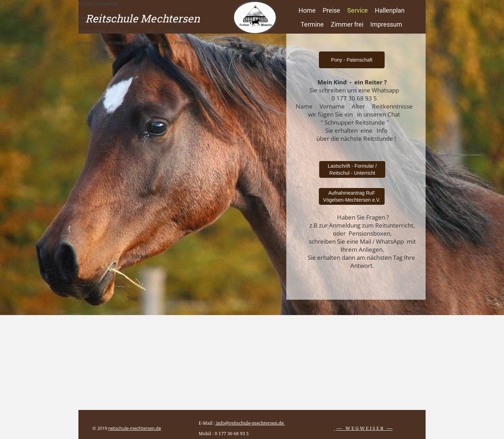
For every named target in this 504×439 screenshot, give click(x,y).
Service (358, 10)
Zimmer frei (347, 24)
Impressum (386, 24)
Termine (312, 24)
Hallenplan (390, 10)
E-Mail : (239, 423)
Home (307, 10)
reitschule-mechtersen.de (135, 428)
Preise (331, 10)
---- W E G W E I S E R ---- (365, 428)
